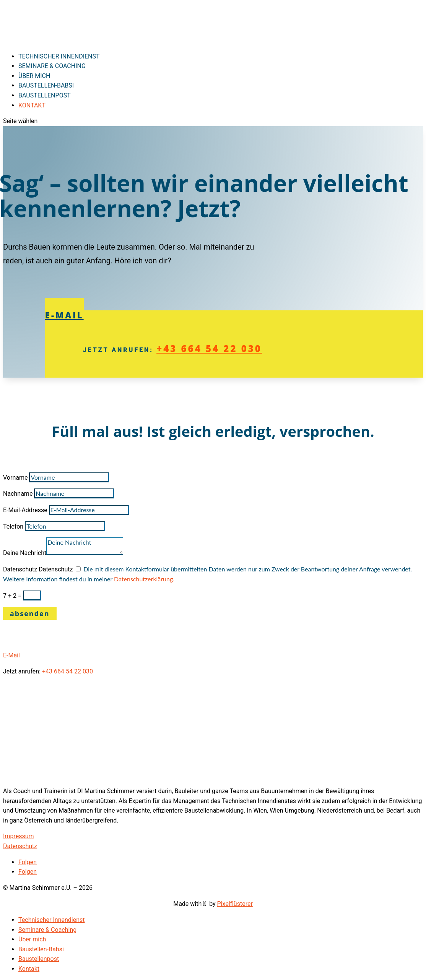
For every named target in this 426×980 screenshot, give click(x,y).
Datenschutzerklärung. (144, 579)
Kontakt (29, 969)
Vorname (15, 478)
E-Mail (64, 315)
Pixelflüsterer (235, 904)
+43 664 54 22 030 (209, 348)
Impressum (19, 836)
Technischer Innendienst (52, 920)
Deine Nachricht (25, 553)
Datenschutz (20, 569)
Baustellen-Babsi (41, 949)
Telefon (13, 527)
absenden (30, 613)
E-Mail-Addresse (25, 510)
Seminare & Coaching (52, 66)
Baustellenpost (39, 959)
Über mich (32, 939)
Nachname (18, 494)
